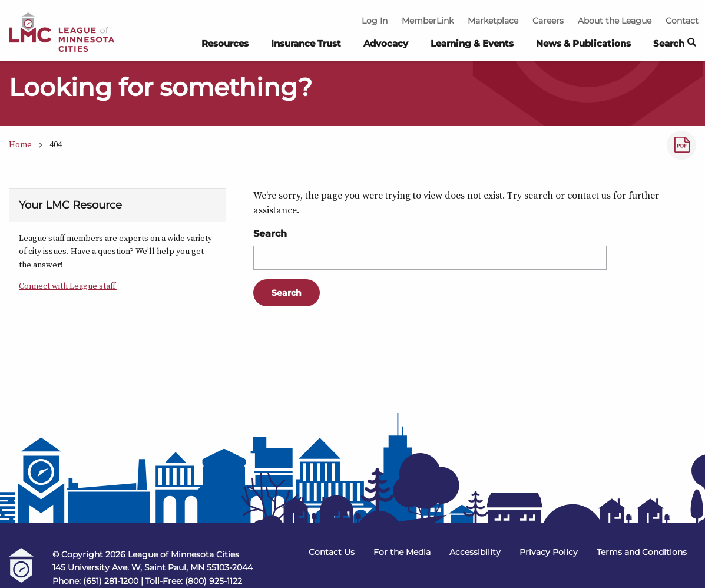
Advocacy (386, 43)
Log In (375, 21)
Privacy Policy (549, 552)
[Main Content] (352, 237)
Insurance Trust (306, 43)
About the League (615, 21)
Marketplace (493, 21)
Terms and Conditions (642, 552)
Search (270, 234)
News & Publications (583, 43)
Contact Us (332, 552)
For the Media (402, 552)
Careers (548, 21)
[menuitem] (225, 47)
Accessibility (475, 552)
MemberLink (428, 21)
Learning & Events (472, 43)
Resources (225, 43)
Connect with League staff (68, 286)
